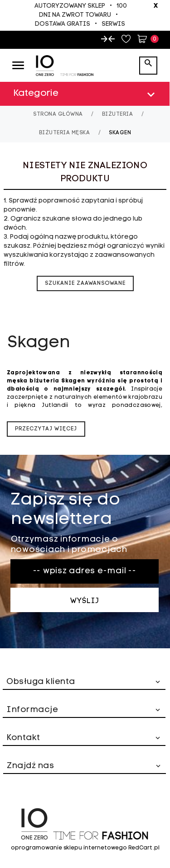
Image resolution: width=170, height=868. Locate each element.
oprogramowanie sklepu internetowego (69, 848)
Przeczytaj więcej (46, 429)
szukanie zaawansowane (85, 283)
